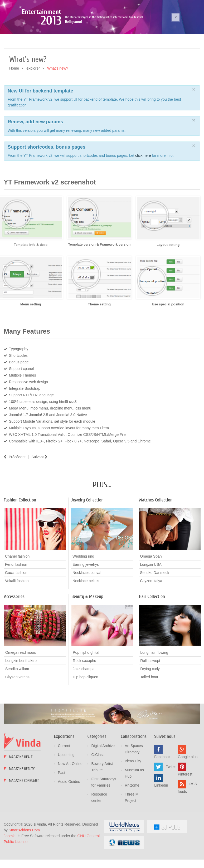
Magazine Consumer (24, 810)
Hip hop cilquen (86, 706)
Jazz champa (84, 698)
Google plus (188, 787)
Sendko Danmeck (155, 602)
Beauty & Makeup (87, 626)
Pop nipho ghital (86, 682)
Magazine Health (22, 787)
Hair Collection (152, 626)
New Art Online (70, 793)
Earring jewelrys (86, 594)
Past (61, 802)
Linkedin (161, 815)
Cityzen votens (17, 706)
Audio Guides (69, 811)
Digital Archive (103, 776)
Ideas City (133, 791)
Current (64, 776)
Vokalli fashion (17, 610)
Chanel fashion (17, 586)
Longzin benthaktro (21, 690)
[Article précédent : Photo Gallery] (15, 486)
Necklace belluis (86, 610)
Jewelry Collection (87, 530)
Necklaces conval (87, 602)
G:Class (98, 784)
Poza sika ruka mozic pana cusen (57, 35)
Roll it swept (150, 690)
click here (144, 185)
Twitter (171, 796)
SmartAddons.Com (24, 860)
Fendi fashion (16, 594)
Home (14, 98)
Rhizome (132, 815)
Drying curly (150, 698)
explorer (33, 98)
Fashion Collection (20, 530)
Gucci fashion (16, 602)
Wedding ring (83, 586)
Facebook (162, 787)
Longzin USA (151, 594)
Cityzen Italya (151, 610)
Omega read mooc (21, 682)
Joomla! (10, 866)
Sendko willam (17, 698)
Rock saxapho (84, 690)
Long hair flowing (154, 682)
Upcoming (66, 784)
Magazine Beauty (22, 799)
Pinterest (185, 804)
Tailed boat (149, 706)
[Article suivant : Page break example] (40, 486)
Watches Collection (156, 530)
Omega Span (151, 586)
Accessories (14, 626)
